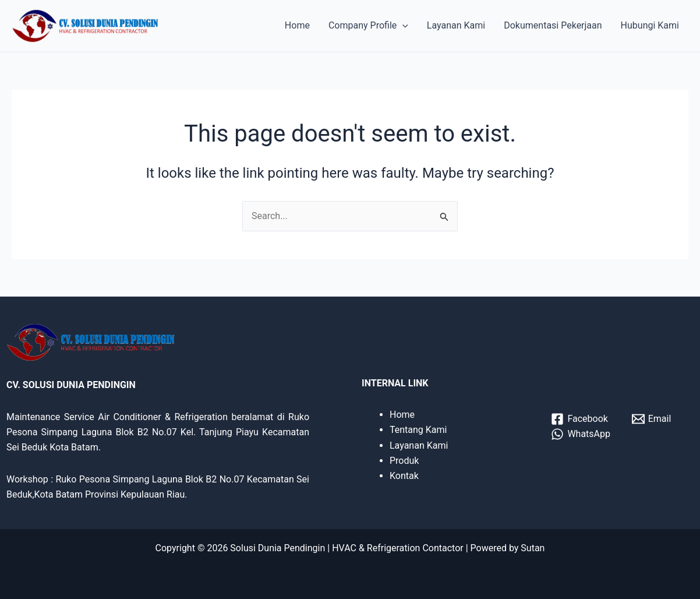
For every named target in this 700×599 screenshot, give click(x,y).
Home (297, 25)
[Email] (651, 419)
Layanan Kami (456, 25)
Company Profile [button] (368, 26)
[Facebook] (579, 419)
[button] (402, 26)
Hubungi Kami (650, 25)
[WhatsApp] (581, 434)
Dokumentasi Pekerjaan (553, 25)
